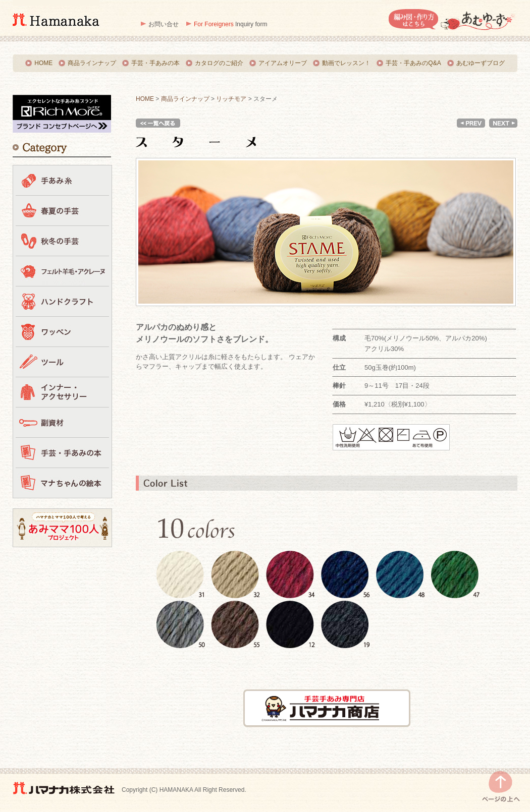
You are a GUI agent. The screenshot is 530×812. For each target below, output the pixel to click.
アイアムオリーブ (283, 63)
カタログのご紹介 (219, 63)
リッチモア (231, 99)
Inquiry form (230, 24)
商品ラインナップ (92, 63)
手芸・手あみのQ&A (413, 63)
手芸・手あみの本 (155, 63)
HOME (43, 63)
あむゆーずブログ (481, 63)
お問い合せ (164, 24)
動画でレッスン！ (346, 63)
